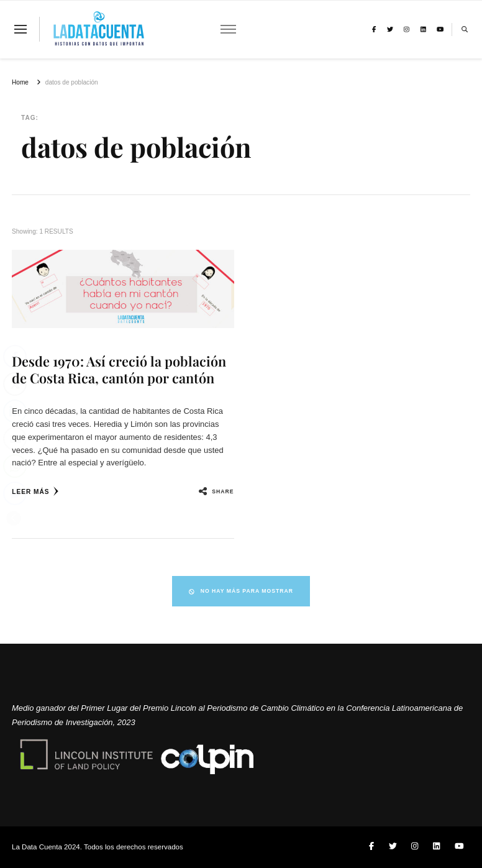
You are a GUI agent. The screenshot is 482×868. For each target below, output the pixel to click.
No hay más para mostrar (241, 591)
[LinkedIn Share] (15, 411)
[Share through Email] (15, 439)
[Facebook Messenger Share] (15, 493)
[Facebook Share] (15, 357)
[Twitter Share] (15, 384)
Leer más (35, 491)
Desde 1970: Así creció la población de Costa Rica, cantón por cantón (119, 369)
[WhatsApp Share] (15, 466)
